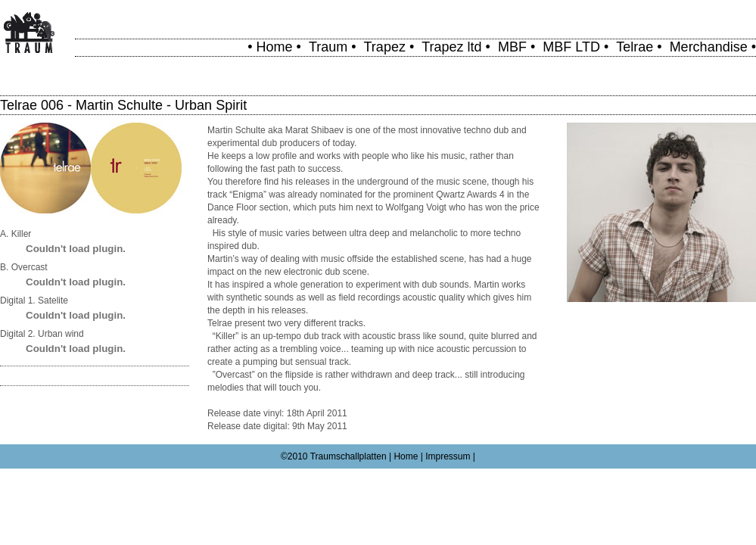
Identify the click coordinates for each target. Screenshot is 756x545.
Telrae (635, 47)
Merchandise (709, 47)
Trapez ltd (451, 47)
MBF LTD (571, 47)
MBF (512, 47)
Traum (328, 47)
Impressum (448, 456)
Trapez (385, 47)
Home (275, 47)
